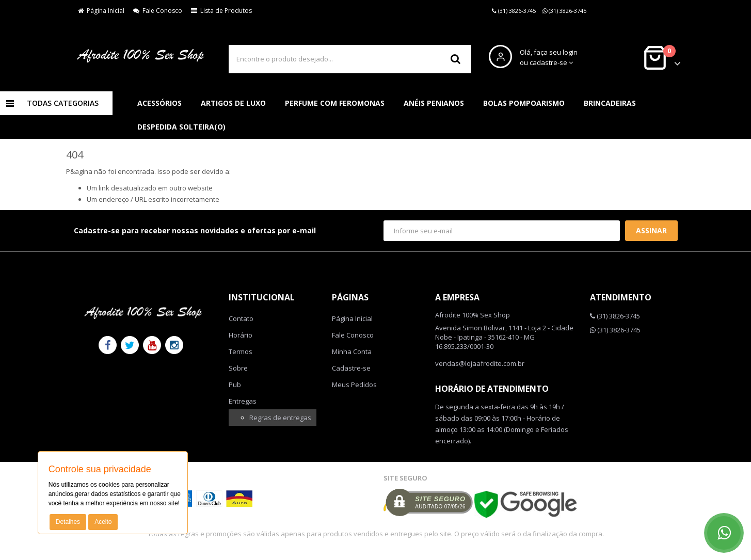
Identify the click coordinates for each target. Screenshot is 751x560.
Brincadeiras (610, 103)
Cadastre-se (351, 368)
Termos (241, 351)
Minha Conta (352, 351)
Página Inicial (101, 11)
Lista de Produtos (221, 11)
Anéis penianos (434, 103)
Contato (241, 318)
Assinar (651, 230)
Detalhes (68, 522)
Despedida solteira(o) (181, 127)
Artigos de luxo (233, 103)
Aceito (103, 522)
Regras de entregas (280, 418)
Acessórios (159, 103)
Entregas (243, 401)
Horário (241, 335)
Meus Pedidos (354, 385)
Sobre (238, 368)
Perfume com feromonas (335, 103)
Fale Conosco (158, 11)
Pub (235, 385)
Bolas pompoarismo (524, 103)
